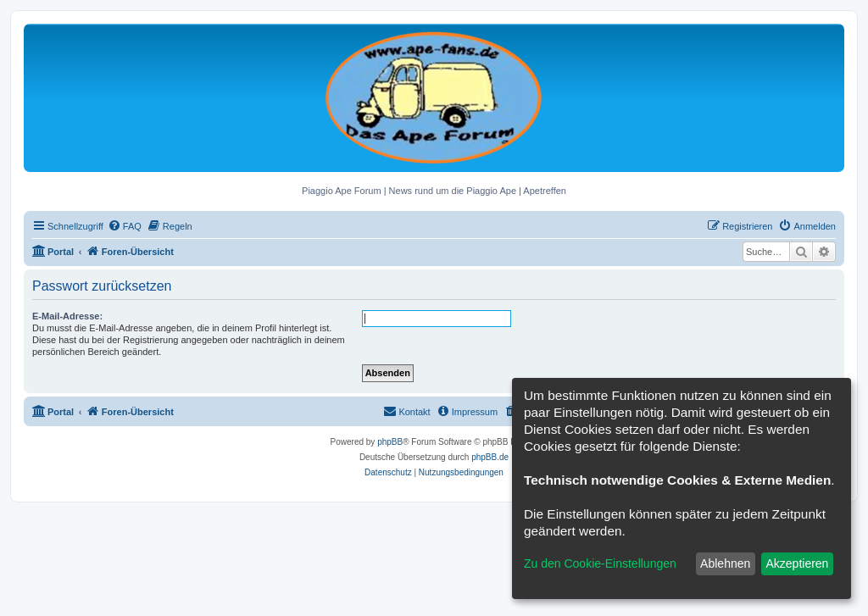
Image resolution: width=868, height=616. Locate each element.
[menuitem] (125, 226)
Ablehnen (725, 563)
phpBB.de (490, 457)
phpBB (390, 442)
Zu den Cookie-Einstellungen (600, 563)
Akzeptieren (797, 563)
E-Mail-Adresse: (67, 316)
